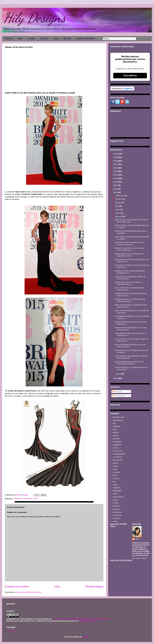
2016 (115, 189)
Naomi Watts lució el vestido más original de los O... (129, 255)
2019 (115, 178)
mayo (118, 210)
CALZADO (44, 39)
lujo (114, 482)
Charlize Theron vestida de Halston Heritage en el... (130, 272)
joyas (115, 475)
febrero (119, 217)
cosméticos (118, 457)
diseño (115, 463)
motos (115, 500)
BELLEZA (67, 39)
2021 (115, 171)
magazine (117, 488)
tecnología (117, 515)
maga (115, 485)
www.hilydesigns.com (88, 621)
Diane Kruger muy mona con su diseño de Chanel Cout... (131, 221)
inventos (116, 472)
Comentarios (119, 396)
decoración (117, 460)
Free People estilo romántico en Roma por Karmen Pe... (131, 357)
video (115, 521)
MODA (20, 39)
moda (35, 499)
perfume (116, 509)
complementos (119, 454)
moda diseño (118, 497)
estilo (115, 469)
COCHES (31, 39)
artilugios (117, 426)
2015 (115, 192)
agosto (118, 203)
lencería (116, 478)
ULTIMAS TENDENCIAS (85, 39)
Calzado (116, 439)
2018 (115, 182)
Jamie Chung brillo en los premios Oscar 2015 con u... (129, 249)
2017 (115, 185)
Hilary (137, 539)
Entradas (117, 391)
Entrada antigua (94, 587)
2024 (115, 161)
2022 (115, 168)
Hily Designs (35, 18)
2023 (115, 164)
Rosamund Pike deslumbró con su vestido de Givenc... (130, 243)
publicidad (117, 512)
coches (116, 448)
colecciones (27, 499)
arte (114, 423)
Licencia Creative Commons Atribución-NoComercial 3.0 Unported (81, 619)
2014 (115, 378)
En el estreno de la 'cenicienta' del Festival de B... (129, 289)
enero (118, 374)
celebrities (17, 499)
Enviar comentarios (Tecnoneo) (29, 592)
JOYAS (56, 39)
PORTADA (9, 39)
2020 (115, 175)
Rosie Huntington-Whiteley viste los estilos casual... (130, 346)
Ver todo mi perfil (140, 558)
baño (115, 429)
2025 (115, 157)
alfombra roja (118, 417)
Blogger (86, 637)
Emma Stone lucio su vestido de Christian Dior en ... (129, 283)
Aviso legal (10, 630)
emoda (115, 466)
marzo (118, 213)
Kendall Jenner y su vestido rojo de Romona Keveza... (130, 300)
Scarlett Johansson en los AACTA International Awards (129, 363)
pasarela (116, 506)
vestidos (116, 518)
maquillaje (117, 491)
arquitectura (118, 420)
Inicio (57, 587)
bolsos (115, 435)
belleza (115, 432)
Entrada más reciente (17, 587)
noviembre (120, 196)
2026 (115, 154)
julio (117, 206)
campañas (117, 442)
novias (115, 503)
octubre (119, 199)
